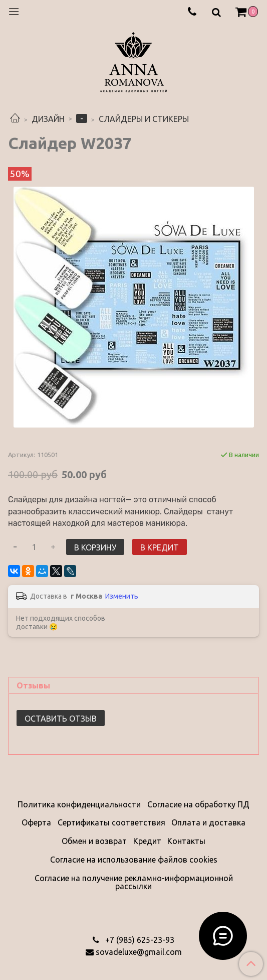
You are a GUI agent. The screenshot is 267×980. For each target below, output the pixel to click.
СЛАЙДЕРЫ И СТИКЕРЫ (144, 119)
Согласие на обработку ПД (198, 804)
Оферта (36, 822)
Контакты (186, 841)
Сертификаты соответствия (111, 822)
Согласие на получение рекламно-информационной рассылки (134, 882)
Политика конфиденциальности (79, 804)
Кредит (147, 841)
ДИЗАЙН (48, 119)
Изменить (122, 596)
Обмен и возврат (94, 841)
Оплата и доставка (208, 822)
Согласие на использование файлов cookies (134, 860)
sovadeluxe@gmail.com (139, 952)
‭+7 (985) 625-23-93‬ (139, 940)
